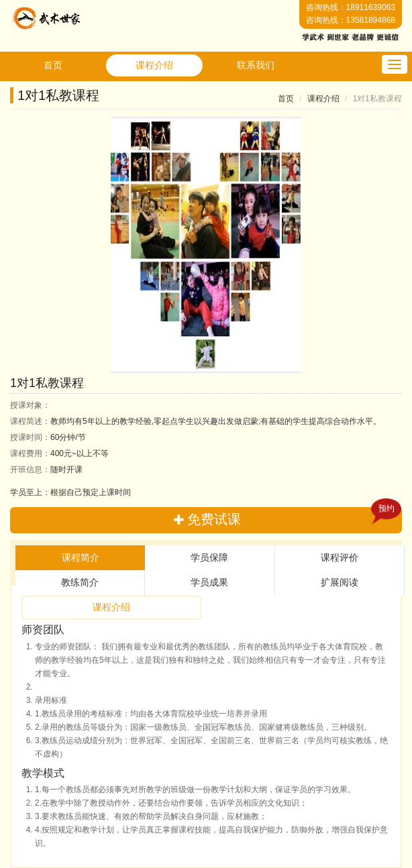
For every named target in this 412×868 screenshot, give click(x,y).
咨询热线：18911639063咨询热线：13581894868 (351, 14)
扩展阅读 (340, 582)
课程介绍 (154, 65)
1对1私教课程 (58, 95)
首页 (53, 65)
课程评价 (340, 557)
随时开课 (46, 470)
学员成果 (209, 582)
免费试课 (288, 517)
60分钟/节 (48, 437)
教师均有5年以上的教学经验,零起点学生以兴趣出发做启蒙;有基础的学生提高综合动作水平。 (196, 421)
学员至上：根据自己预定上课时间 (70, 492)
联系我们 (256, 65)
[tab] (80, 558)
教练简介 (80, 582)
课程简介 (81, 557)
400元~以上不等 (59, 453)
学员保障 (209, 557)
